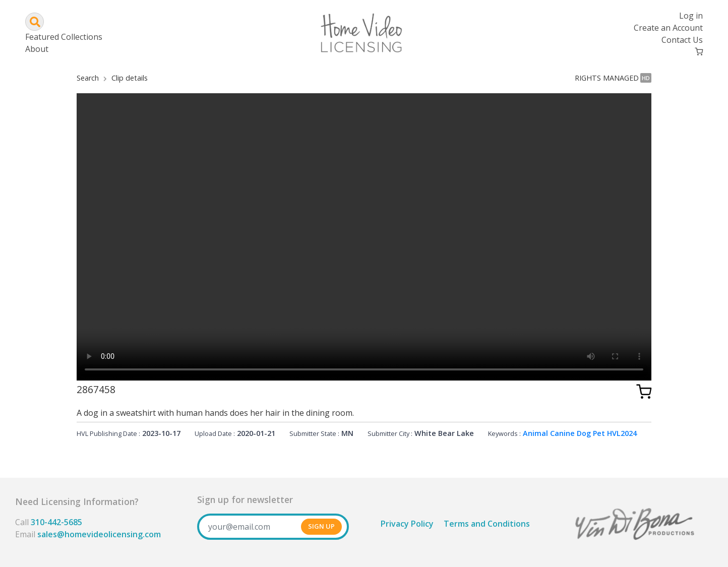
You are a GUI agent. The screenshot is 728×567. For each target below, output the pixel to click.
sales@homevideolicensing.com (99, 534)
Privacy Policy (407, 524)
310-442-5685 (56, 522)
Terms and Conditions (487, 524)
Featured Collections (64, 37)
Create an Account (668, 28)
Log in (691, 16)
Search (88, 78)
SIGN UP (321, 526)
